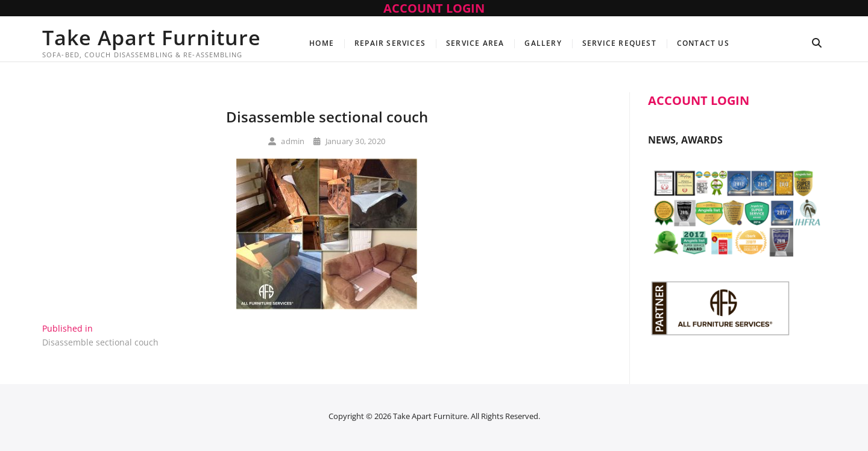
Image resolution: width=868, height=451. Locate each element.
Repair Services (390, 43)
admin (286, 141)
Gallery (543, 43)
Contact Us (703, 43)
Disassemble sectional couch (327, 117)
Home (322, 43)
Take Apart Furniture (152, 37)
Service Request (619, 43)
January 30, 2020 (349, 141)
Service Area (475, 43)
